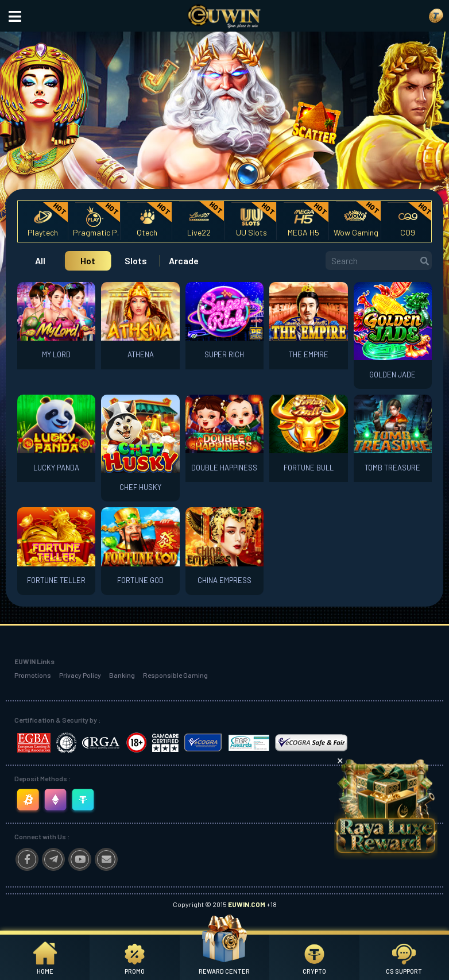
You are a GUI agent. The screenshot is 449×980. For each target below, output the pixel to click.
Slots (136, 261)
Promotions (33, 675)
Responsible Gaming (175, 675)
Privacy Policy (80, 675)
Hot (88, 261)
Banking (122, 675)
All (40, 261)
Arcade (184, 261)
